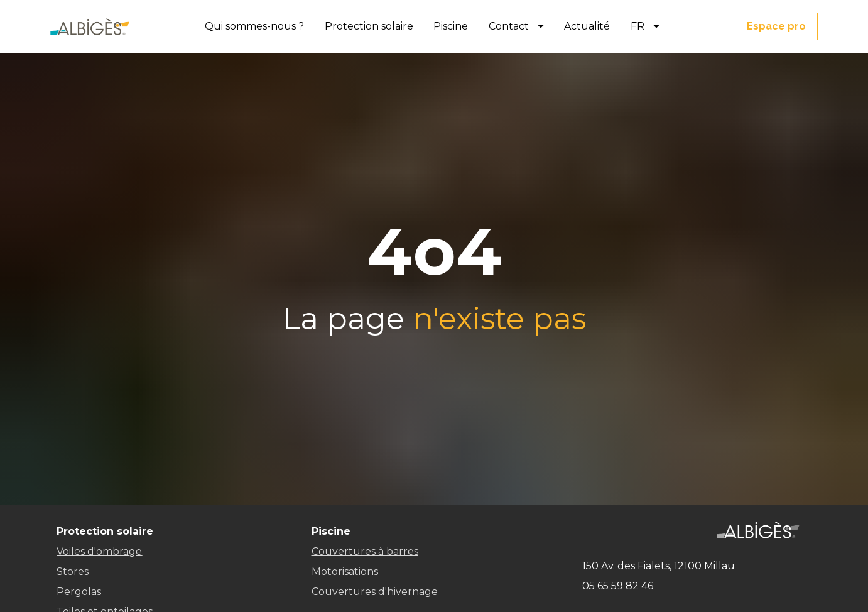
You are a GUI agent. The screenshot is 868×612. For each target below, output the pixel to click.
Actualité (587, 26)
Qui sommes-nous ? (254, 26)
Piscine (451, 26)
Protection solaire (369, 26)
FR (645, 26)
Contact (516, 26)
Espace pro (776, 26)
